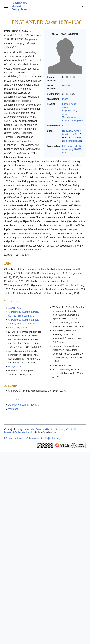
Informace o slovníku (14, 438)
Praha (65, 99)
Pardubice (67, 86)
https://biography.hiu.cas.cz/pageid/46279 (72, 149)
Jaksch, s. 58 (15, 308)
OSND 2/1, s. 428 (17, 328)
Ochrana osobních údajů (38, 438)
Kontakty (56, 438)
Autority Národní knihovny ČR (25, 405)
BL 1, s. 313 (14, 367)
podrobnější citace (72, 141)
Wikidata (13, 409)
